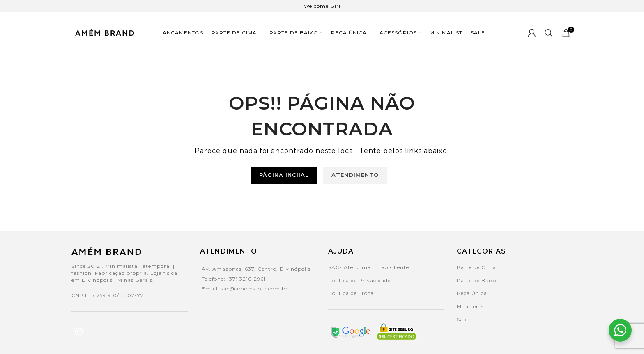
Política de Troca (351, 293)
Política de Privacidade (359, 280)
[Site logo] (104, 32)
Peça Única (472, 293)
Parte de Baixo (477, 280)
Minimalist (471, 306)
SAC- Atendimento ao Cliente (369, 267)
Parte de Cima (476, 267)
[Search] (549, 33)
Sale (462, 319)
